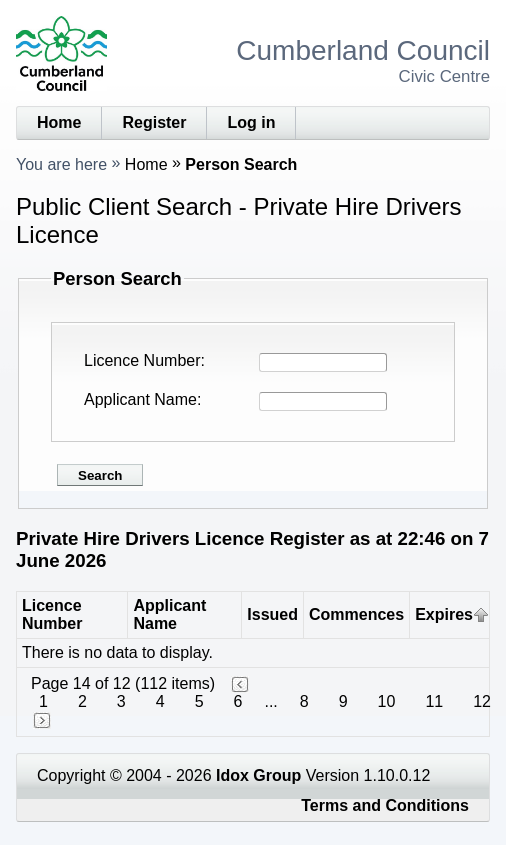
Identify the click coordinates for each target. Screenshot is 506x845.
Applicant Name (140, 399)
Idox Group (258, 775)
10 (387, 701)
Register (154, 122)
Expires (444, 614)
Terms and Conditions (385, 805)
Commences (356, 614)
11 (434, 701)
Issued (272, 614)
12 (482, 701)
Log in (251, 122)
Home (59, 122)
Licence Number (142, 360)
